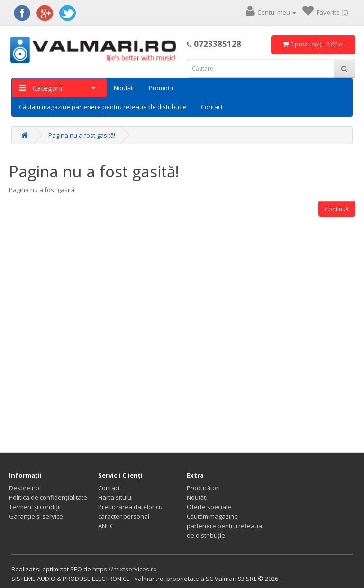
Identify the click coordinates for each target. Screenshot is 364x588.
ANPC (106, 526)
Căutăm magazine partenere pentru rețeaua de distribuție (103, 107)
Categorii (57, 88)
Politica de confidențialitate (48, 497)
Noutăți (124, 88)
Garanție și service (36, 516)
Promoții (161, 88)
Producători (203, 488)
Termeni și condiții (35, 507)
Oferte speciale (209, 507)
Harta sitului (115, 497)
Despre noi (25, 488)
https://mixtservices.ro (125, 569)
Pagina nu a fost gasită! (82, 135)
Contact (212, 107)
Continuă (337, 209)
